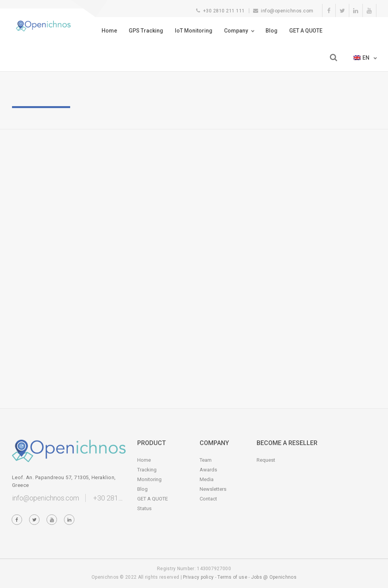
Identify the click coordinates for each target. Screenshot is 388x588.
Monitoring (149, 479)
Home (109, 31)
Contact (208, 499)
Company (236, 31)
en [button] (362, 58)
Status (144, 508)
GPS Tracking (146, 31)
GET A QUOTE (306, 31)
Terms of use (232, 577)
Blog (272, 31)
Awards (208, 470)
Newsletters (213, 489)
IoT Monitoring (194, 31)
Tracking (147, 470)
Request (266, 460)
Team (206, 460)
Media (207, 479)
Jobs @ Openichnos (274, 577)
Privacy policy (198, 577)
